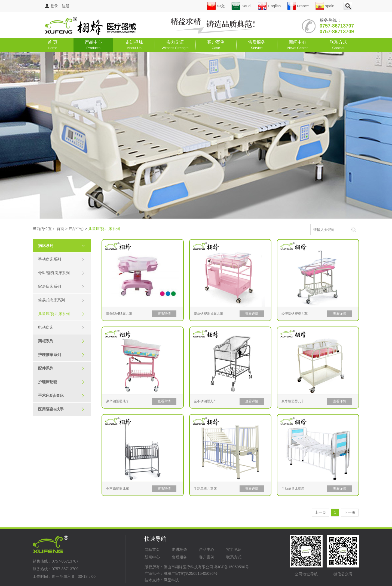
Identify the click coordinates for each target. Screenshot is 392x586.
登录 (51, 6)
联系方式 (338, 45)
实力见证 (175, 45)
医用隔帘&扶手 (61, 409)
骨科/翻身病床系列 (61, 273)
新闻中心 (297, 45)
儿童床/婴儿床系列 (61, 314)
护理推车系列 (61, 355)
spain (325, 6)
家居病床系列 (61, 287)
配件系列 (61, 368)
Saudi (241, 6)
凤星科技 (171, 580)
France (298, 6)
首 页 (53, 45)
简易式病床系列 (61, 300)
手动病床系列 (61, 259)
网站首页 (152, 549)
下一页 (350, 512)
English (269, 6)
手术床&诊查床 (61, 396)
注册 (66, 6)
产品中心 (93, 45)
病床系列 (64, 246)
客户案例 (216, 45)
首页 (60, 229)
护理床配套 (61, 382)
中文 (216, 6)
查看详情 (164, 314)
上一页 (320, 512)
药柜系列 (61, 341)
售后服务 (257, 45)
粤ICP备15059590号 (232, 567)
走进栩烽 (134, 45)
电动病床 (61, 327)
